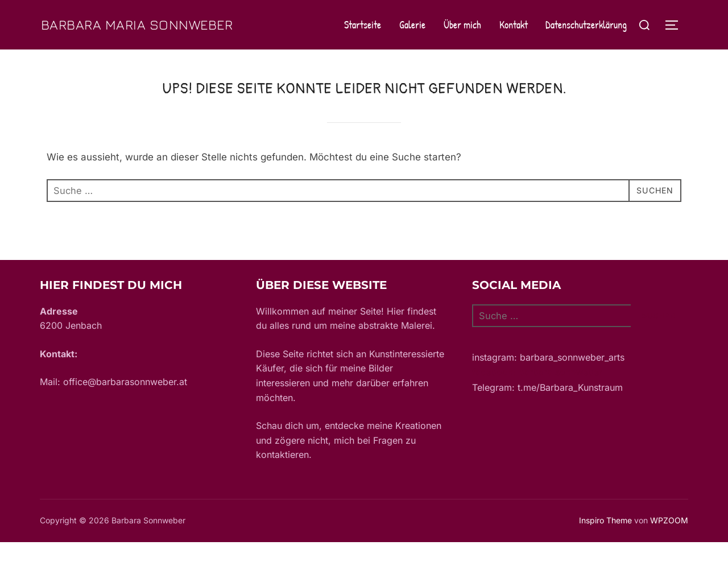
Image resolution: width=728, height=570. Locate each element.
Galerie (412, 39)
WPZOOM (669, 549)
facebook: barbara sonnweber (537, 400)
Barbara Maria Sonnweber (103, 38)
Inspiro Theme (605, 549)
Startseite (363, 39)
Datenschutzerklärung (586, 39)
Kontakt (513, 39)
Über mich (462, 39)
